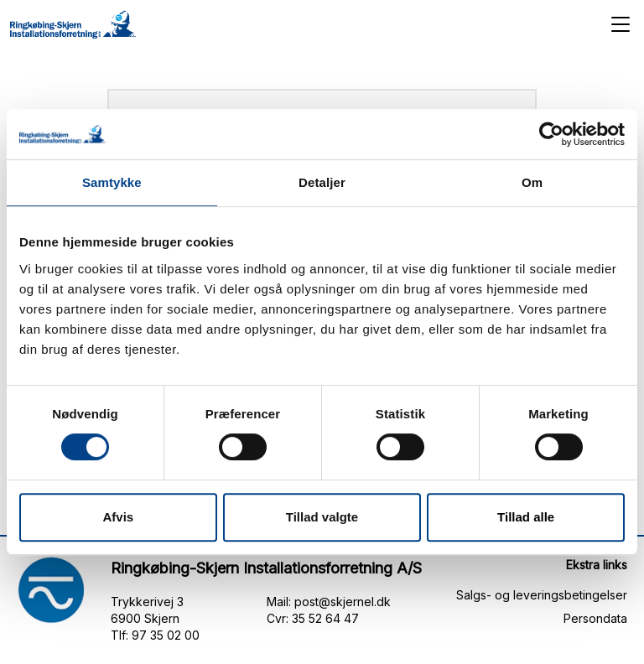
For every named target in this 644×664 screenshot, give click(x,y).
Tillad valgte (322, 517)
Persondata (595, 618)
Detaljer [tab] (322, 182)
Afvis (118, 517)
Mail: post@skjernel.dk (329, 602)
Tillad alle (526, 517)
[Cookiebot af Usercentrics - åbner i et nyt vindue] (551, 134)
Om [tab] (532, 182)
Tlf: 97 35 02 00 (155, 635)
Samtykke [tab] (112, 182)
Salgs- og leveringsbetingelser (542, 595)
